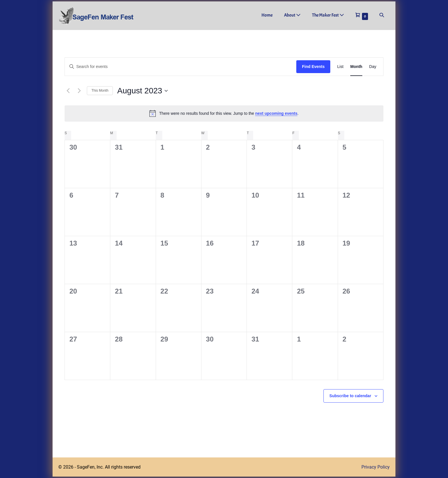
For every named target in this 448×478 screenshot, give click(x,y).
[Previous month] (68, 91)
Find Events (313, 67)
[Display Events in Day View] (373, 67)
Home (267, 15)
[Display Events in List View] (340, 67)
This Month (100, 91)
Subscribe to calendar (350, 396)
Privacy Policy (376, 467)
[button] (382, 15)
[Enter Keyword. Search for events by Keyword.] (181, 67)
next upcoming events (276, 113)
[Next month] (79, 91)
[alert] (224, 113)
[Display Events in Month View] (356, 67)
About (292, 15)
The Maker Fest (328, 15)
